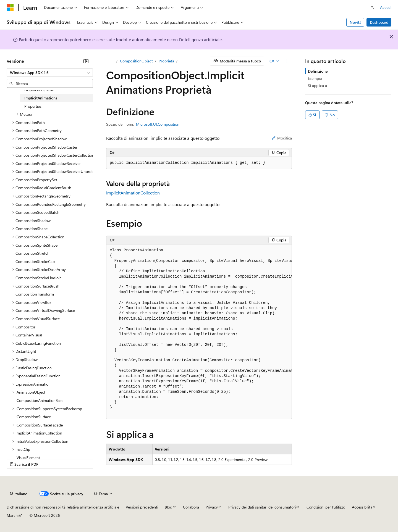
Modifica (282, 138)
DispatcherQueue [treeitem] (39, 90)
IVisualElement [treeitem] (28, 458)
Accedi (386, 7)
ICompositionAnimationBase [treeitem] (39, 400)
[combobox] (50, 73)
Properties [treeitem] (33, 106)
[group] (199, 332)
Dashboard (379, 22)
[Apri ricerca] (372, 7)
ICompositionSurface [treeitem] (33, 417)
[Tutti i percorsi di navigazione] (111, 61)
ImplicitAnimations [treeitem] (41, 98)
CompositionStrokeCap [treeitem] (35, 261)
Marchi (13, 515)
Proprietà (166, 61)
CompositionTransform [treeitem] (35, 294)
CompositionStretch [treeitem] (32, 253)
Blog (168, 507)
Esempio (315, 78)
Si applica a (317, 85)
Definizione (318, 71)
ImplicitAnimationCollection (133, 193)
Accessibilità (362, 507)
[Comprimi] (86, 61)
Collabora (191, 507)
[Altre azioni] (287, 61)
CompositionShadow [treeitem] (33, 221)
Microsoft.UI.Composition (158, 124)
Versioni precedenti (142, 507)
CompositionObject (136, 61)
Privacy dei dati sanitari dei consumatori (262, 507)
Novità (355, 22)
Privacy (212, 507)
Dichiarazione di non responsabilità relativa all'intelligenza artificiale (63, 507)
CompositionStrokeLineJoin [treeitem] (39, 278)
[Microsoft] (10, 7)
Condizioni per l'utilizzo (326, 507)
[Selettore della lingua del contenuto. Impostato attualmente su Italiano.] (19, 494)
